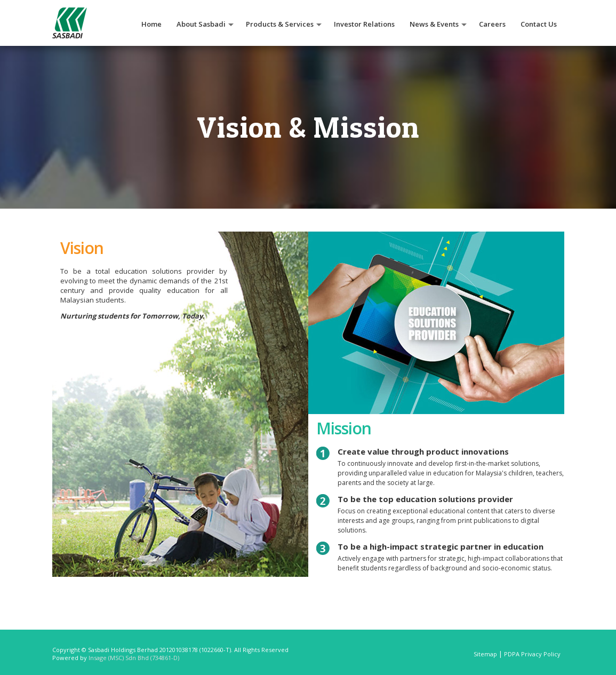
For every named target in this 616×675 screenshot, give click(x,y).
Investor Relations (364, 24)
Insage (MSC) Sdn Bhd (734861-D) (134, 658)
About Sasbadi (201, 24)
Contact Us (539, 24)
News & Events (434, 24)
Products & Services (280, 24)
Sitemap (485, 654)
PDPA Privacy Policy (532, 654)
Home (151, 24)
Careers (492, 24)
